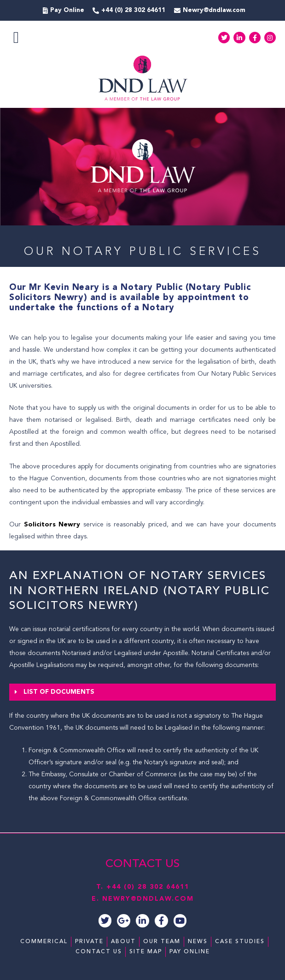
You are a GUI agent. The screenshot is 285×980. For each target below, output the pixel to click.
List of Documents (59, 692)
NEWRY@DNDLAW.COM (148, 899)
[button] (16, 38)
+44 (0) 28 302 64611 (148, 887)
